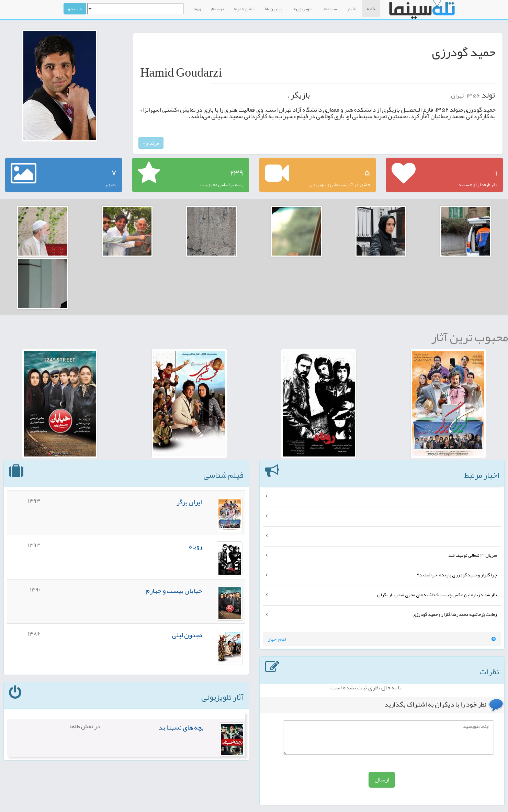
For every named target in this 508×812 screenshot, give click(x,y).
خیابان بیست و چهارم (174, 590)
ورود (197, 9)
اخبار (352, 9)
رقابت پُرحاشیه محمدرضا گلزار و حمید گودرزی (455, 614)
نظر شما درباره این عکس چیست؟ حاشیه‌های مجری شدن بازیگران (437, 595)
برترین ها (274, 9)
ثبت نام (217, 9)
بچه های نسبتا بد (181, 727)
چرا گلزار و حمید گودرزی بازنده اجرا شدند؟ (457, 575)
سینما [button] (330, 9)
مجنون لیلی (187, 635)
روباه (195, 546)
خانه (371, 9)
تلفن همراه (244, 9)
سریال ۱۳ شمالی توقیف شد (473, 555)
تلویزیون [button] (303, 9)
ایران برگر (189, 502)
